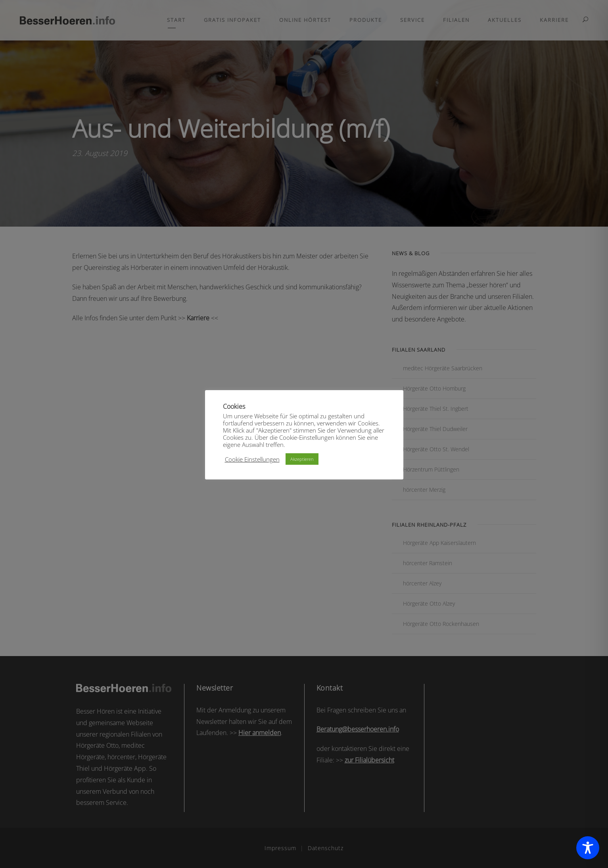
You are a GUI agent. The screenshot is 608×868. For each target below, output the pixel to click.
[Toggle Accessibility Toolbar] (588, 848)
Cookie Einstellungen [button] (252, 459)
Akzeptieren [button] (302, 459)
